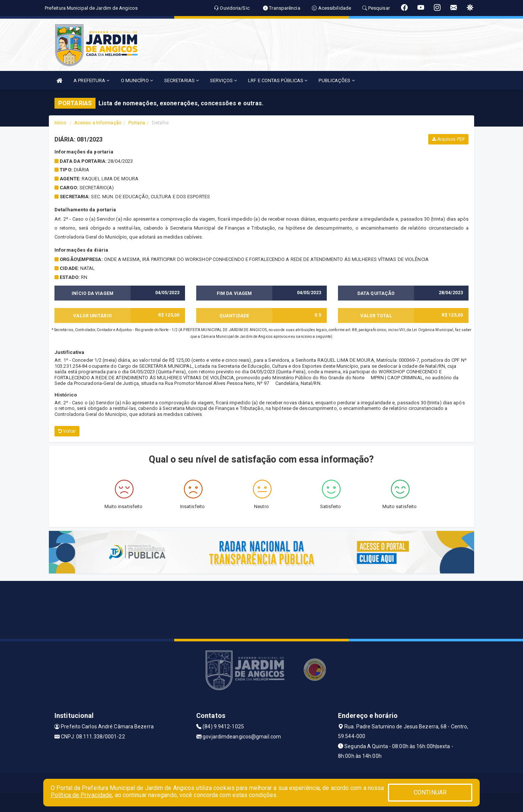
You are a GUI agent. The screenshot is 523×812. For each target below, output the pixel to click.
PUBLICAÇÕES (336, 80)
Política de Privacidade (81, 795)
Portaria (137, 123)
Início (60, 123)
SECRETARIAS (181, 80)
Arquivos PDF (448, 139)
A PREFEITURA (91, 80)
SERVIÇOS (223, 80)
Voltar (67, 431)
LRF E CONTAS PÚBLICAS (278, 80)
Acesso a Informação (98, 123)
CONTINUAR (430, 792)
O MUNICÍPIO (137, 80)
